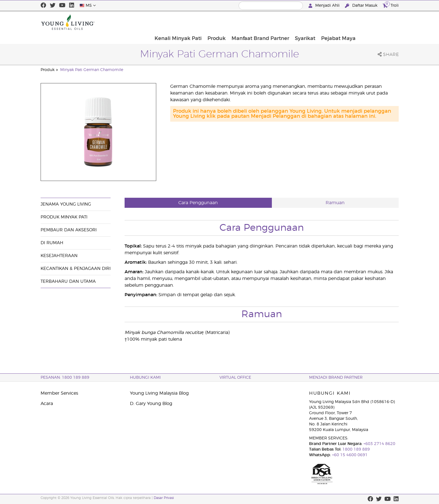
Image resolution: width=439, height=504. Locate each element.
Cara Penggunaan (198, 203)
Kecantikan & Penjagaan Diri (76, 269)
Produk (255, 22)
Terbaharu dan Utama (68, 282)
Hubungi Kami (145, 378)
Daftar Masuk (362, 6)
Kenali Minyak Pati (217, 22)
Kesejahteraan (59, 256)
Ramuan (335, 203)
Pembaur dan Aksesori (69, 230)
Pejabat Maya (378, 22)
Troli (391, 5)
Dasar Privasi (164, 498)
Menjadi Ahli (325, 6)
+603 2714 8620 (379, 444)
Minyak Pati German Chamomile (92, 70)
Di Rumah (52, 243)
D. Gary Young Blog (151, 404)
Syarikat (345, 22)
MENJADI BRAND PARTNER (336, 378)
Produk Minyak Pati (64, 217)
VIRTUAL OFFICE (235, 378)
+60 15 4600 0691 (350, 455)
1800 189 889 (356, 449)
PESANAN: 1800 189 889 (65, 378)
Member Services (59, 393)
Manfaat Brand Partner (300, 22)
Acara (47, 404)
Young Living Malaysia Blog (159, 393)
